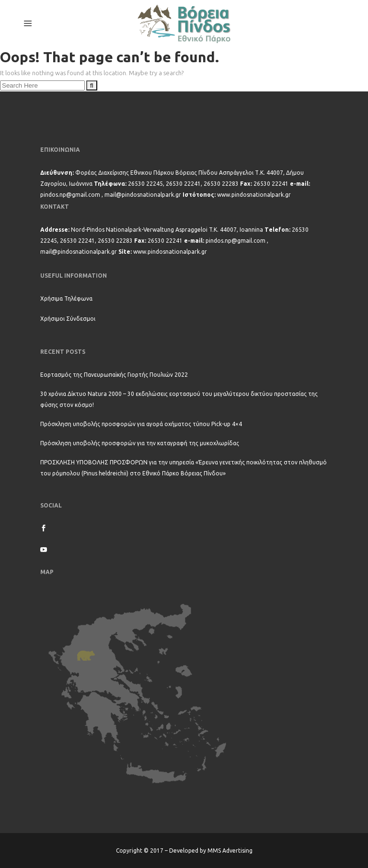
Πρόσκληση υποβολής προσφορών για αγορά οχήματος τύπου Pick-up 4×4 (141, 424)
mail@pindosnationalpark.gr (143, 195)
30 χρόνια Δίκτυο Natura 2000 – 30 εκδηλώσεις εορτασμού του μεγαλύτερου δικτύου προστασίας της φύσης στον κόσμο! (179, 399)
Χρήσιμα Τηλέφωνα (66, 299)
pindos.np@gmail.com (70, 195)
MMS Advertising (230, 851)
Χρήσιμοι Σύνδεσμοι (68, 319)
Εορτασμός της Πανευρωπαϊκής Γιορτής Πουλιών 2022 (114, 375)
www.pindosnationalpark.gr (254, 195)
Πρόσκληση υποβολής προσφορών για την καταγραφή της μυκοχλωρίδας (140, 443)
